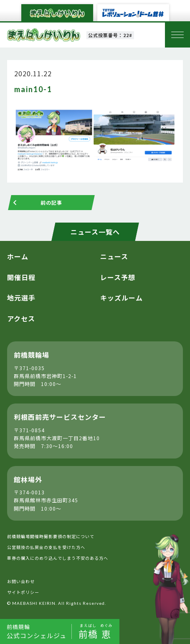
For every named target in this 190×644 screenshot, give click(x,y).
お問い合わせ (21, 581)
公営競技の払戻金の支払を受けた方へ (46, 547)
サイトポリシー (23, 592)
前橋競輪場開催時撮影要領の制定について (51, 536)
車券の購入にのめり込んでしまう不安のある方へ (58, 558)
